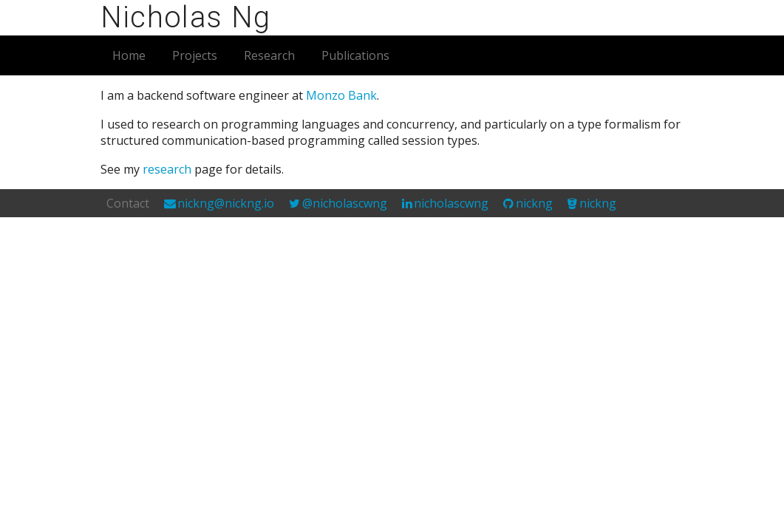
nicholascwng (451, 203)
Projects (195, 55)
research (167, 169)
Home (129, 55)
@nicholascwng (345, 203)
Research (269, 55)
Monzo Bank (341, 95)
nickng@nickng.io (226, 203)
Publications (355, 55)
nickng (534, 203)
